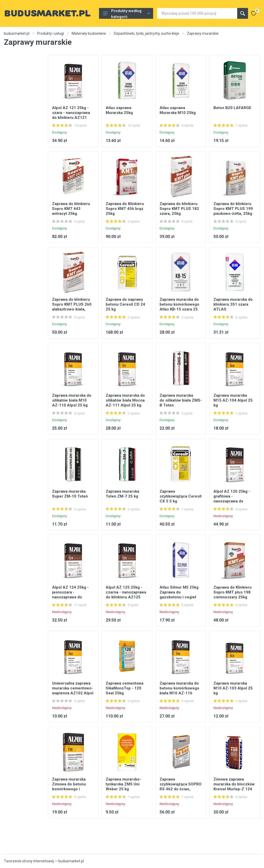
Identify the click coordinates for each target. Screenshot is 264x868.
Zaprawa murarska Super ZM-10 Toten (70, 494)
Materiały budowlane (89, 33)
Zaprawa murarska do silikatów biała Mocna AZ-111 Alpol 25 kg (125, 400)
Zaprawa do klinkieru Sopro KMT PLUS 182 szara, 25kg (179, 209)
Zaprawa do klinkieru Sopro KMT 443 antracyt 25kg (71, 209)
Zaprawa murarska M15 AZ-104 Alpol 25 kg (233, 400)
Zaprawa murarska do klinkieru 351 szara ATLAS (233, 304)
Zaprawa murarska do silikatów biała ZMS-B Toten (181, 400)
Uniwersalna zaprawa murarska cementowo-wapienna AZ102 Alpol (73, 688)
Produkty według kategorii (126, 14)
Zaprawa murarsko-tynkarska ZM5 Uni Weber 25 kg (123, 784)
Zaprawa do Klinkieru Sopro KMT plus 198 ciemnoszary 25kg (233, 592)
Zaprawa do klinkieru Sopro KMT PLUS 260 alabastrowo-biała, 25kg (72, 307)
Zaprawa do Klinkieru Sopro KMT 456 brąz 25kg (125, 209)
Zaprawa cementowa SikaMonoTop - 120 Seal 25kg (125, 688)
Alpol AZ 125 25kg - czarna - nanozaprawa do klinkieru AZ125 (126, 592)
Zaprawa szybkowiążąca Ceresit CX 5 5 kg (181, 496)
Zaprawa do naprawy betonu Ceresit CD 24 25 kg (125, 304)
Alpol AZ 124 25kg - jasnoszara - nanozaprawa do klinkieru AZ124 (70, 595)
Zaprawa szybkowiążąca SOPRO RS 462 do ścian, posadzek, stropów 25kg (181, 789)
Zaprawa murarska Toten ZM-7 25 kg (122, 494)
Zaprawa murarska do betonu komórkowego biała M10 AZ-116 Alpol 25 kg (179, 691)
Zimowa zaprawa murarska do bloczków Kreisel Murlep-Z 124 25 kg (234, 787)
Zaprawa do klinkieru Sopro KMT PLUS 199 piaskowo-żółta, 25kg (233, 209)
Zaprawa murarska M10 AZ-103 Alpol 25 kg (233, 688)
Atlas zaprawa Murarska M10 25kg (178, 110)
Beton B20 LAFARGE (232, 108)
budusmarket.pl (17, 33)
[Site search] (197, 13)
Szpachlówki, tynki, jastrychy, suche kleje (146, 33)
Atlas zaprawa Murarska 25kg (119, 110)
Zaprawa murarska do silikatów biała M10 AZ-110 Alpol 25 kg (72, 400)
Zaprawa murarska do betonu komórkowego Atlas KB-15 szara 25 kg (179, 307)
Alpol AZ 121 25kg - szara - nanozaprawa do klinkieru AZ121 (71, 113)
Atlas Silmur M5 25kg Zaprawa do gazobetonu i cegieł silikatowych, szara (179, 595)
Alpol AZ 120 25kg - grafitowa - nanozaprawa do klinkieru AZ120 (232, 499)
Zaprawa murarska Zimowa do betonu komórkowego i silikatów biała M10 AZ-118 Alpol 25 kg (70, 789)
